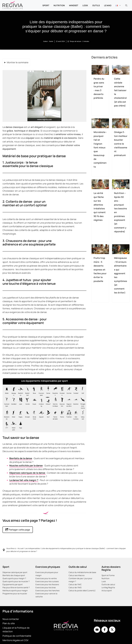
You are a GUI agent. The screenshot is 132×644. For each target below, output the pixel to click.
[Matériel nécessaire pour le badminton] (20, 391)
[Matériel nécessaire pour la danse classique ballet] (48, 391)
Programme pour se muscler (15, 594)
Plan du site (9, 623)
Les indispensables (32, 548)
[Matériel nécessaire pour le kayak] (34, 403)
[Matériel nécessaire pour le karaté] (27, 403)
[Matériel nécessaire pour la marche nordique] (55, 403)
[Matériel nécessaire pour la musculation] (61, 403)
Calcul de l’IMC (75, 584)
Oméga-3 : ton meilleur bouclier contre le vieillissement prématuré (121, 144)
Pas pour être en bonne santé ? (16, 588)
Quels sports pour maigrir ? (14, 578)
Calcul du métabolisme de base (82, 572)
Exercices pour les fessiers (47, 584)
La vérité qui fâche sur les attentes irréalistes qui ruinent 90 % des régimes (100, 207)
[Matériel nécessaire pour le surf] (48, 415)
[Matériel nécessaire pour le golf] (82, 391)
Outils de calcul (108, 584)
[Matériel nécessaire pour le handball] (13, 403)
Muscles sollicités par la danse (26, 465)
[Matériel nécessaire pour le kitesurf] (48, 403)
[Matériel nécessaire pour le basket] (27, 391)
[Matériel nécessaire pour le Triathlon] (68, 415)
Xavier (51, 41)
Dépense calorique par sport (15, 572)
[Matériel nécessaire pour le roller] (13, 415)
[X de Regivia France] (112, 630)
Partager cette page (18, 530)
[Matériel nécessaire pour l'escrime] (68, 391)
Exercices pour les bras (46, 588)
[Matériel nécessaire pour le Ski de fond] (34, 415)
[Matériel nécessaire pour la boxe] (34, 391)
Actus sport (107, 591)
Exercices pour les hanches (47, 591)
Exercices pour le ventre (46, 578)
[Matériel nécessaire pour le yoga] (20, 426)
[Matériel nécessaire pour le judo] (20, 403)
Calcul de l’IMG (75, 588)
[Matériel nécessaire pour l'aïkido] (6, 391)
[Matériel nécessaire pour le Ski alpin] (27, 415)
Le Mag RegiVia (108, 588)
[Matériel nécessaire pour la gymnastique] (6, 403)
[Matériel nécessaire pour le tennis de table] (55, 415)
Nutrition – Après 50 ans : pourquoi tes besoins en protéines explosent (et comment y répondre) (121, 212)
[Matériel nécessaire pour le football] (75, 391)
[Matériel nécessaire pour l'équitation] (55, 391)
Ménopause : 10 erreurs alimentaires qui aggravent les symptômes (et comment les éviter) (121, 275)
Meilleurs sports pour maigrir (15, 591)
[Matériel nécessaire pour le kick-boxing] (41, 403)
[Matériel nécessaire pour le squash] (41, 415)
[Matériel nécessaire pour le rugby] (20, 415)
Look (85, 5)
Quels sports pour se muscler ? (16, 581)
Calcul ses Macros (77, 575)
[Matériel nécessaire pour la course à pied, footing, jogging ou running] (41, 391)
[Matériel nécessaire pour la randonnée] (6, 415)
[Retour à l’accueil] (13, 5)
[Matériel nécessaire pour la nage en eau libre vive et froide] (68, 403)
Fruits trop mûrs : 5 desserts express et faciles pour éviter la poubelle (100, 270)
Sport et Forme (108, 575)
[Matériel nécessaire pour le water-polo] (13, 426)
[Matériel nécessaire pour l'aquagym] (13, 391)
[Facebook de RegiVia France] (105, 630)
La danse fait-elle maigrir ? (24, 480)
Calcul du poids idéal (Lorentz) (82, 591)
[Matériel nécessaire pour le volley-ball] (82, 415)
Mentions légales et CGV (15, 640)
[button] (126, 5)
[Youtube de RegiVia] (97, 630)
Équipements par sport (13, 584)
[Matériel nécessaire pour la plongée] (82, 403)
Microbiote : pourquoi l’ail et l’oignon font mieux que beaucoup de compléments (100, 149)
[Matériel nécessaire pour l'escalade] (61, 391)
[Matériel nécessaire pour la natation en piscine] (75, 403)
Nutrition (105, 578)
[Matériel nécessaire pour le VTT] (6, 426)
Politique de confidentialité (17, 636)
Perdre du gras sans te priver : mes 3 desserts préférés (99, 88)
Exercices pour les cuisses (47, 581)
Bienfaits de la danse (21, 458)
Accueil (21, 548)
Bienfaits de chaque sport (14, 575)
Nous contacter (11, 619)
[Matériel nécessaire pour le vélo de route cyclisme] (75, 415)
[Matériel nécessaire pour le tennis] (61, 415)
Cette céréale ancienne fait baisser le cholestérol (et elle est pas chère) (120, 92)
